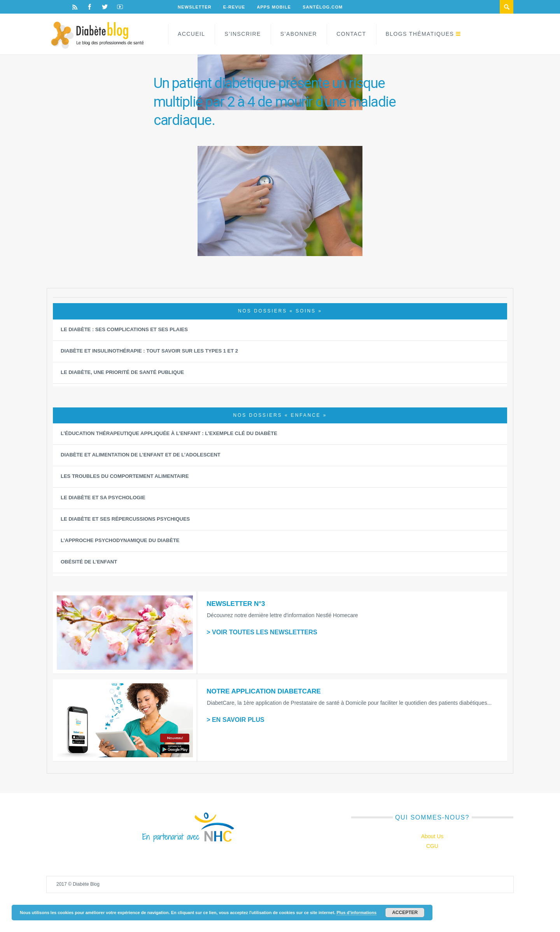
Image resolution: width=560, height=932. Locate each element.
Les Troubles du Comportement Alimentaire (125, 476)
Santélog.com (323, 7)
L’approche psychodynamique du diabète (120, 540)
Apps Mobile (274, 7)
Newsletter (195, 7)
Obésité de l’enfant (89, 562)
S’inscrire (242, 34)
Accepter (405, 913)
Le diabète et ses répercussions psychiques (125, 519)
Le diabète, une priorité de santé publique (122, 372)
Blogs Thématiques (420, 34)
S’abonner (299, 34)
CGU (432, 846)
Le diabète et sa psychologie (103, 498)
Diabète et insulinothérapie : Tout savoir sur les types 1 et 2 (149, 351)
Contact (351, 34)
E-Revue (234, 7)
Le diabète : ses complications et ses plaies (124, 329)
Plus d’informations (356, 913)
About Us (432, 836)
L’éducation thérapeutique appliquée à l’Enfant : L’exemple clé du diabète (169, 433)
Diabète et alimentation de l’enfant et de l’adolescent (141, 455)
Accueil (191, 34)
